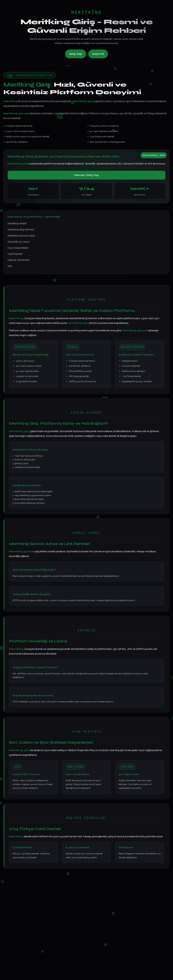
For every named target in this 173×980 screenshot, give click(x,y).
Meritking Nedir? (17, 223)
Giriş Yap (76, 54)
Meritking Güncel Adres (21, 236)
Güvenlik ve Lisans (18, 242)
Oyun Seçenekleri (18, 248)
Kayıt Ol (98, 54)
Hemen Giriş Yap (86, 175)
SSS (10, 266)
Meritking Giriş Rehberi (21, 229)
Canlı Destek (15, 254)
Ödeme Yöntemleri (19, 260)
